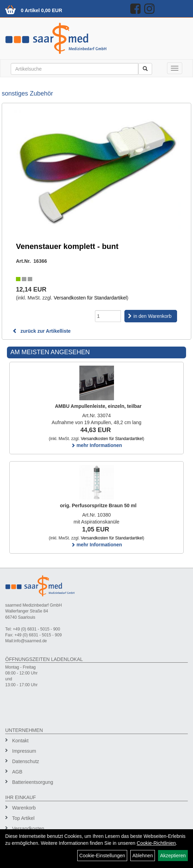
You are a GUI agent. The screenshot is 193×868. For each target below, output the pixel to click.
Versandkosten (28, 829)
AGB (17, 772)
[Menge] (108, 316)
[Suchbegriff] (74, 69)
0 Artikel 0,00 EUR (41, 10)
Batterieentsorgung (33, 782)
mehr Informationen (96, 445)
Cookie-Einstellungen (102, 856)
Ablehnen (143, 856)
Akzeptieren (173, 856)
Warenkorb (24, 808)
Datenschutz (26, 761)
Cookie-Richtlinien (156, 843)
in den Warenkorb (152, 316)
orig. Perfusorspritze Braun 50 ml (98, 505)
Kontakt (20, 741)
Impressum (24, 751)
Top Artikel (23, 818)
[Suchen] (145, 69)
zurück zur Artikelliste (42, 331)
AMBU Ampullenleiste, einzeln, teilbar (98, 406)
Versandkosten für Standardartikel (90, 298)
